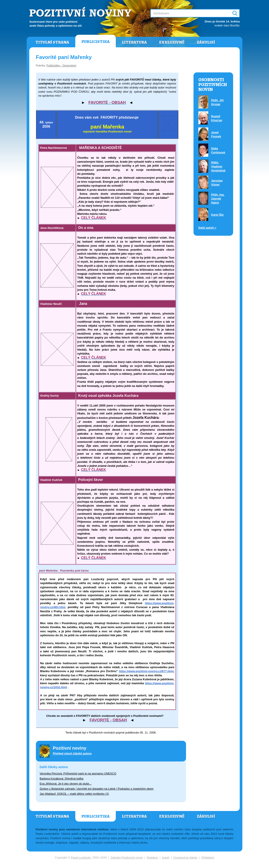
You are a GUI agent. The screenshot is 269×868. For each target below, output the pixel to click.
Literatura (134, 42)
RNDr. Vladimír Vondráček (218, 166)
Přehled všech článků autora (72, 753)
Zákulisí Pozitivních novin (127, 858)
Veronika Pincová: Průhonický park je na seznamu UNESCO (78, 773)
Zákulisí (206, 42)
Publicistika (96, 42)
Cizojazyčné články (185, 858)
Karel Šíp (217, 215)
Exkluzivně (172, 42)
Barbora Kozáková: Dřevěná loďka (62, 779)
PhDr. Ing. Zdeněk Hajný (218, 199)
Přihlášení (208, 858)
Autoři (166, 858)
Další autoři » (207, 228)
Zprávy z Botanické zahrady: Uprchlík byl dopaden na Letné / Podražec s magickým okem (97, 789)
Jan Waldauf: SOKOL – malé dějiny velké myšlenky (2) (74, 794)
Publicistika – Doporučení (61, 66)
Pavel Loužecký (81, 858)
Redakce (152, 858)
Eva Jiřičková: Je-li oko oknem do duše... (66, 784)
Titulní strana (52, 42)
